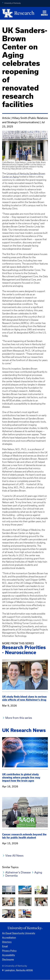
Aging (38, 872)
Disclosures (8, 959)
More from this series (19, 718)
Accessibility (9, 955)
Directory (7, 942)
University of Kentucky (12, 3)
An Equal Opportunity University (19, 933)
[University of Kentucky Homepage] (25, 928)
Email (5, 946)
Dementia (11, 876)
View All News (14, 856)
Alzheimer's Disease (18, 872)
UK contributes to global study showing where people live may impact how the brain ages (21, 777)
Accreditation (9, 938)
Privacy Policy (9, 951)
